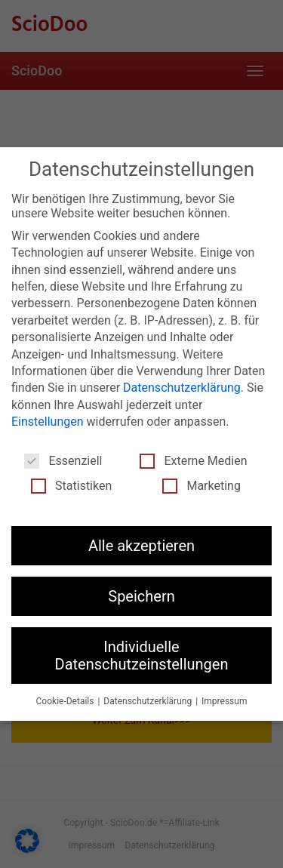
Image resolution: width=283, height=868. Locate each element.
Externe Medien (193, 460)
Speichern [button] (141, 596)
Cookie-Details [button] (66, 700)
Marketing (201, 485)
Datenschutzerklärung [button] (149, 700)
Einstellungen (48, 421)
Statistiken (71, 485)
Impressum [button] (224, 700)
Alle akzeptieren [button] (141, 545)
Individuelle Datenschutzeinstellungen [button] (142, 654)
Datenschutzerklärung (182, 387)
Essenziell (63, 460)
